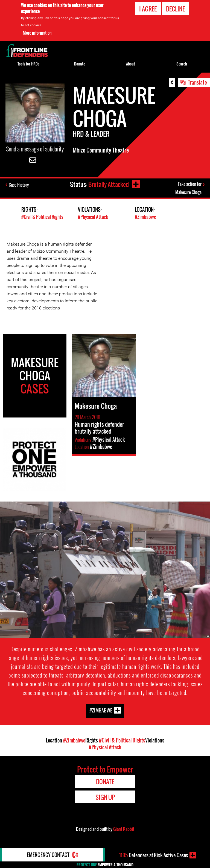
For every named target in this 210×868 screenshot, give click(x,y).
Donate (80, 64)
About (131, 64)
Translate (197, 82)
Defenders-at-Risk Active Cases (154, 855)
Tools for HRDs (28, 64)
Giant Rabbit (124, 829)
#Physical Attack (93, 217)
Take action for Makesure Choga (188, 188)
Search (182, 64)
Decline (175, 9)
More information (37, 33)
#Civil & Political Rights (42, 217)
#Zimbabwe (145, 217)
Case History (19, 185)
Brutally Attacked (109, 184)
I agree (148, 9)
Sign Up (105, 797)
